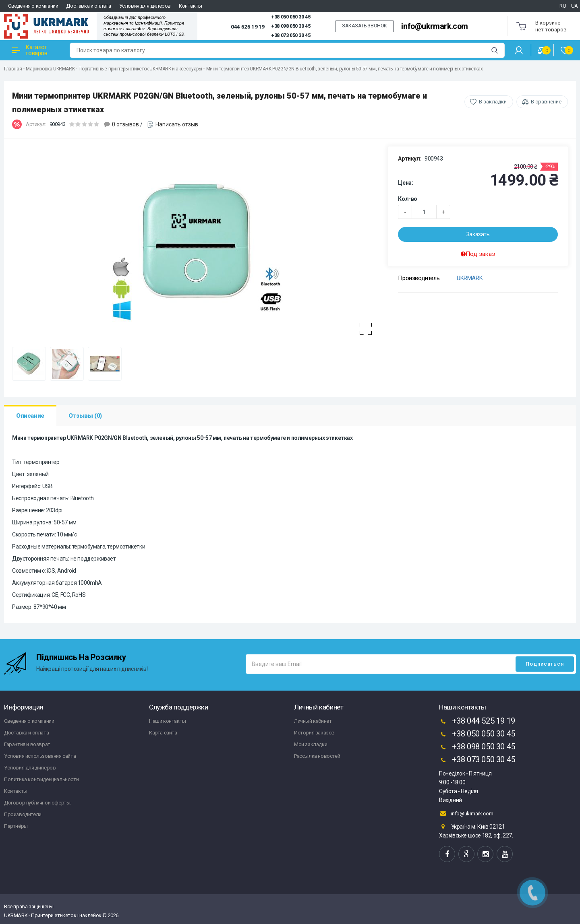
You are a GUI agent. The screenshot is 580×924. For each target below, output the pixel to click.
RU (563, 6)
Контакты (191, 6)
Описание (30, 416)
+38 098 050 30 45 (291, 26)
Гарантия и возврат (27, 744)
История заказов (314, 733)
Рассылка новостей (317, 756)
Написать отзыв (177, 124)
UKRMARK (470, 278)
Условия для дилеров (145, 6)
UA (575, 6)
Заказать (478, 234)
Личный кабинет (313, 721)
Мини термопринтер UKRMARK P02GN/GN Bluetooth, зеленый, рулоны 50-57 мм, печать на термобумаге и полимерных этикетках (345, 69)
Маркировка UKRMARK (50, 69)
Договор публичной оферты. (38, 803)
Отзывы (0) (85, 416)
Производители (23, 814)
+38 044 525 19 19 (477, 722)
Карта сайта (163, 733)
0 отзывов (125, 124)
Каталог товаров (30, 50)
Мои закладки (311, 744)
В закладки (493, 102)
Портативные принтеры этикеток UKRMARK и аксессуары (140, 69)
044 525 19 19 (248, 27)
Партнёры (16, 826)
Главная (13, 69)
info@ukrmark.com (435, 26)
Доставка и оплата (88, 6)
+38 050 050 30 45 (291, 17)
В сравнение (546, 102)
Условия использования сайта (40, 756)
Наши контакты (168, 721)
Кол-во (408, 199)
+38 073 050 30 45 (291, 35)
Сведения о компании (33, 6)
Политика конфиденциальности (41, 779)
